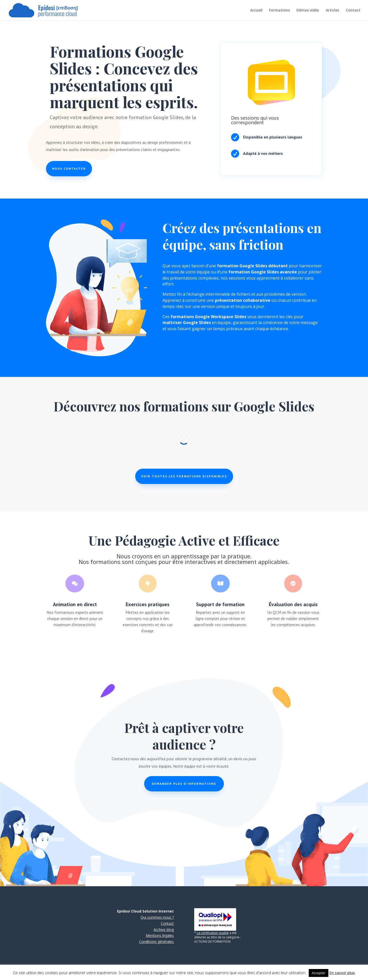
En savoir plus (342, 973)
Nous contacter (69, 169)
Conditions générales (156, 942)
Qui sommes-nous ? (157, 917)
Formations (279, 10)
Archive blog (164, 930)
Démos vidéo (308, 10)
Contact (353, 10)
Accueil (256, 10)
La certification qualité (213, 933)
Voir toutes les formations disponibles (184, 476)
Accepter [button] (319, 973)
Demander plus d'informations (184, 784)
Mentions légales (160, 935)
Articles (332, 10)
